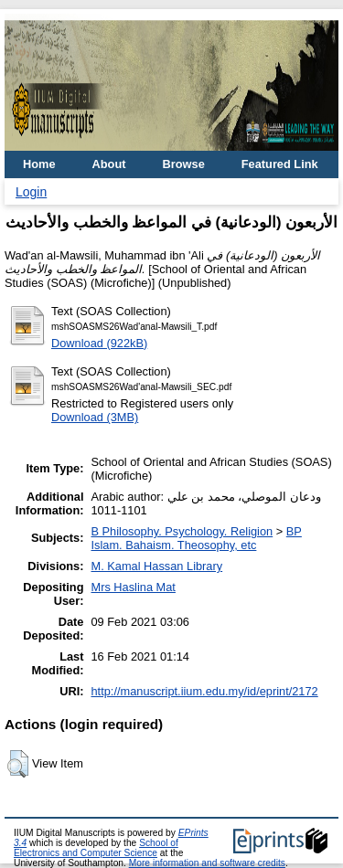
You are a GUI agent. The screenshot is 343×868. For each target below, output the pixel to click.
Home (39, 164)
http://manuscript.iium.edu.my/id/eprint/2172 (204, 691)
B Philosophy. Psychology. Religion (182, 531)
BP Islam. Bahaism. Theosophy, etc (196, 538)
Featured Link (280, 164)
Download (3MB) (95, 417)
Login (31, 192)
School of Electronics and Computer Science (96, 848)
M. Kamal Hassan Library (156, 566)
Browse (184, 164)
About (109, 164)
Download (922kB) (99, 343)
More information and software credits (207, 863)
